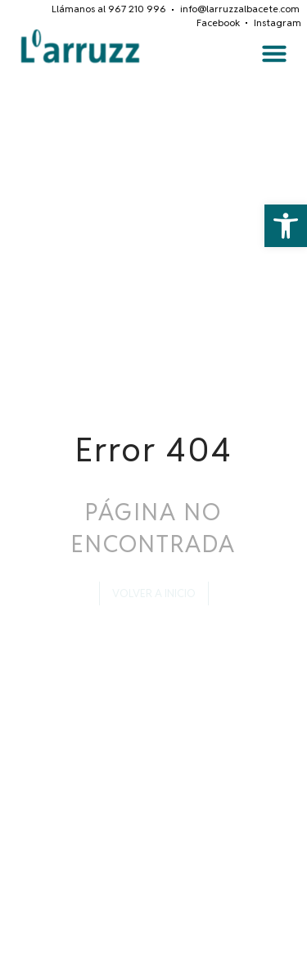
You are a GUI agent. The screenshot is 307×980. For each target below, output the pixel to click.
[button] (286, 226)
